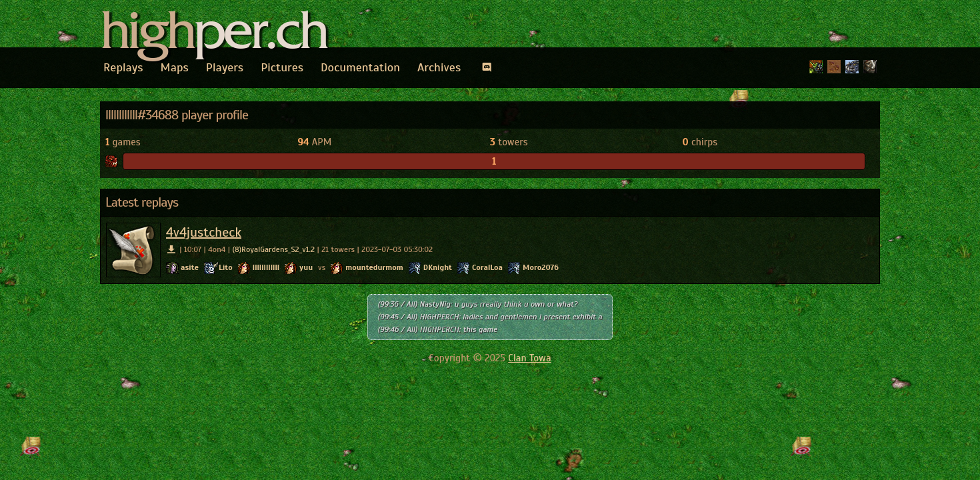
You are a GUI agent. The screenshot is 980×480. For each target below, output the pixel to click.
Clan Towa (529, 358)
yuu (306, 267)
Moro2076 (541, 267)
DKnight (438, 267)
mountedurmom (374, 267)
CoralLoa (487, 267)
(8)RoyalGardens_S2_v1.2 (274, 249)
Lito (226, 267)
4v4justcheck (204, 232)
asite (190, 267)
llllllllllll (266, 267)
